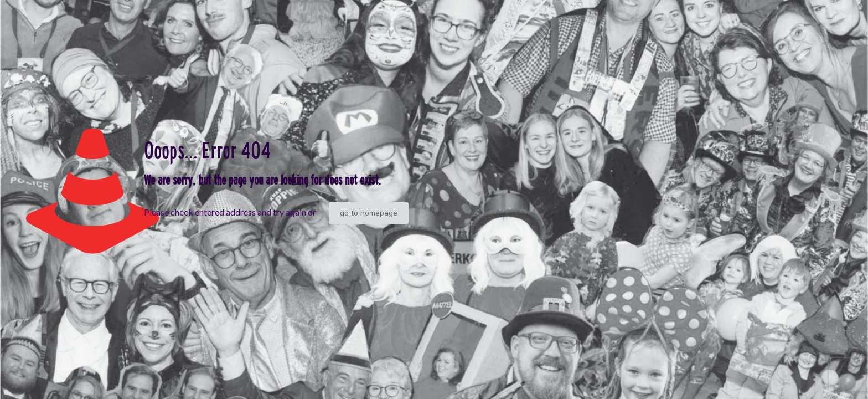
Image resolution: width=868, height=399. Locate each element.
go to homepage (369, 213)
